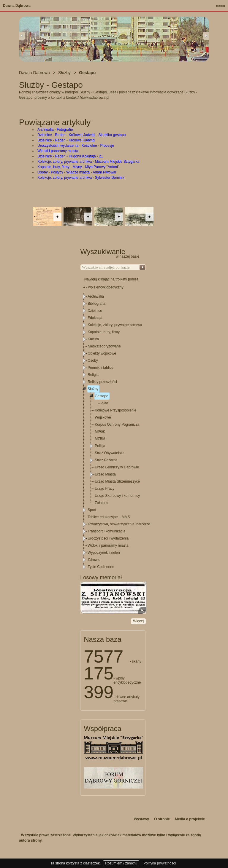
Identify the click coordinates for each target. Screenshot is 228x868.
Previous (22, 36)
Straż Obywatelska (110, 453)
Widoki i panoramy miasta (58, 151)
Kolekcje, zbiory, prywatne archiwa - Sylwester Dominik (81, 178)
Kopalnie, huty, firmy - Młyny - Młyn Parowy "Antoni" (78, 167)
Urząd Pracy (104, 489)
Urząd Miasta (105, 474)
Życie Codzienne (101, 567)
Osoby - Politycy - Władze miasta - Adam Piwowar (77, 172)
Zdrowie (94, 560)
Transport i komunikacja (106, 531)
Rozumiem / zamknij (121, 863)
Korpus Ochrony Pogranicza (117, 425)
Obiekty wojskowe (102, 353)
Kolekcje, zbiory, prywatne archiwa (115, 325)
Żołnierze (102, 503)
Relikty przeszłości (102, 382)
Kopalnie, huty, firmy (104, 332)
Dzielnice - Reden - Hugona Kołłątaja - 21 (70, 156)
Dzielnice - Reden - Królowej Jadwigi (66, 140)
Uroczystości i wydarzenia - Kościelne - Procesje (76, 146)
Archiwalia (96, 296)
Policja (100, 446)
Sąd (105, 403)
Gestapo (101, 396)
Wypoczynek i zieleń (104, 553)
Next (206, 36)
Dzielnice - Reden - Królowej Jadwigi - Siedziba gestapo (81, 135)
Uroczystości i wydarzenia (108, 538)
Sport (92, 510)
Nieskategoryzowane (104, 346)
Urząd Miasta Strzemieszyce (117, 481)
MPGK (100, 432)
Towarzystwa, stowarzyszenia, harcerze (119, 524)
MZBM (100, 439)
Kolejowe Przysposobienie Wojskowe (115, 414)
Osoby (93, 360)
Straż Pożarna (106, 460)
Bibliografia (96, 304)
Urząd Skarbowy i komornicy (117, 496)
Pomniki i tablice (100, 368)
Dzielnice (95, 311)
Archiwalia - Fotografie (55, 130)
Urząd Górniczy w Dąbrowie (117, 467)
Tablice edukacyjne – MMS (109, 517)
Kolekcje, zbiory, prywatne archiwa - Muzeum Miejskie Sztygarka (88, 162)
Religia (93, 375)
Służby (93, 389)
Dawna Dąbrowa (17, 6)
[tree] (113, 432)
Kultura (93, 339)
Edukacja (95, 318)
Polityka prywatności (160, 863)
